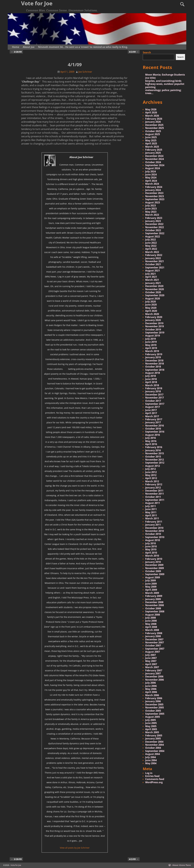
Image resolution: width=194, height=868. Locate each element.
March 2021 (152, 280)
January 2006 (153, 701)
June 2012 (151, 472)
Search (147, 52)
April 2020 (151, 311)
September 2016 (155, 432)
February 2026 (154, 119)
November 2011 (155, 494)
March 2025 (152, 147)
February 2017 (154, 419)
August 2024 (153, 168)
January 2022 (153, 258)
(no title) (150, 78)
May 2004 (151, 763)
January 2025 (153, 153)
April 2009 (151, 590)
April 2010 (151, 553)
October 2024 (153, 162)
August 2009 (153, 577)
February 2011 (154, 522)
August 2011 (153, 503)
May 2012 (151, 475)
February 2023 (154, 218)
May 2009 (151, 587)
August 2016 (153, 435)
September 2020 (155, 295)
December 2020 (154, 286)
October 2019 (153, 330)
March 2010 (152, 556)
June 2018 (151, 379)
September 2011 (155, 500)
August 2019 (153, 336)
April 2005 (151, 729)
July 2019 (151, 339)
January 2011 (153, 525)
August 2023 (153, 202)
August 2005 (153, 717)
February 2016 (154, 447)
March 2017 (152, 416)
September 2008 (155, 611)
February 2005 (154, 735)
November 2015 (155, 453)
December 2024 (154, 156)
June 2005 (151, 723)
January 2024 (153, 190)
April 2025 (151, 143)
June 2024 (151, 174)
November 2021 (155, 261)
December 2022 (154, 224)
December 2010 (154, 528)
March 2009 (152, 593)
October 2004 (153, 748)
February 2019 (154, 354)
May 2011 (151, 512)
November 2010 (155, 531)
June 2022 (151, 243)
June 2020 (151, 305)
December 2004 (154, 742)
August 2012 (153, 466)
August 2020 (153, 299)
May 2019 (151, 345)
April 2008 (151, 627)
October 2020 (153, 292)
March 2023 (152, 215)
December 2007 (154, 639)
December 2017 (154, 395)
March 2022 (152, 252)
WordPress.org (154, 782)
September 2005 (155, 714)
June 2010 (151, 546)
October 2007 (153, 645)
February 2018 (154, 388)
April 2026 (151, 112)
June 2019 (151, 342)
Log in (149, 773)
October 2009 (153, 571)
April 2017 (151, 413)
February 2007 (154, 670)
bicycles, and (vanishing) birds (163, 81)
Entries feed (152, 776)
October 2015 (153, 457)
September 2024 (155, 165)
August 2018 (153, 373)
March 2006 (152, 695)
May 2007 (151, 661)
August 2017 (153, 407)
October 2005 (153, 711)
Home (16, 47)
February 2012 (154, 484)
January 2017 (153, 422)
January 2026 (153, 122)
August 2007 (153, 652)
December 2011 (154, 491)
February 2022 (154, 255)
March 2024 (152, 184)
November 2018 (155, 364)
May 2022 (151, 246)
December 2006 (154, 676)
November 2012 (155, 460)
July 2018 (151, 376)
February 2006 (154, 698)
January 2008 (153, 636)
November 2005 (155, 708)
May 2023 (151, 212)
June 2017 (151, 410)
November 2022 (155, 227)
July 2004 (151, 757)
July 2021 (151, 274)
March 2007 (152, 667)
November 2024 (155, 159)
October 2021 (153, 264)
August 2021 (153, 271)
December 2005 (154, 704)
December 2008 (154, 602)
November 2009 (155, 568)
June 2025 (151, 137)
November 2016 (155, 426)
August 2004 (153, 754)
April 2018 (151, 382)
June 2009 (151, 584)
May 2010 (151, 549)
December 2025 (154, 125)
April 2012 (151, 478)
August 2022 (153, 236)
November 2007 (155, 642)
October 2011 (153, 497)
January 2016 (153, 450)
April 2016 (151, 444)
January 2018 (153, 391)
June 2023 (151, 209)
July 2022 (151, 240)
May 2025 (151, 140)
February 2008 (154, 633)
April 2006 (151, 692)
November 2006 (155, 680)
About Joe (29, 47)
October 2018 (153, 367)
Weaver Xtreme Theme (182, 865)
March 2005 (152, 732)
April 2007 (151, 664)
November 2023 (155, 196)
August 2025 (153, 134)
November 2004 (155, 745)
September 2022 (155, 233)
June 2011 (151, 509)
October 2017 (153, 401)
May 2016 (151, 441)
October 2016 (153, 429)
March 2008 (152, 630)
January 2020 (153, 320)
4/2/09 (134, 52)
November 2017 (155, 398)
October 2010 (153, 534)
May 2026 (151, 109)
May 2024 (151, 178)
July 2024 (151, 171)
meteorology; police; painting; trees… (163, 92)
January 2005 (153, 739)
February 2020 (154, 317)
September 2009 (155, 574)
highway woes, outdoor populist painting (165, 85)
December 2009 (154, 565)
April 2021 (151, 277)
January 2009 (153, 599)
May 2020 (151, 308)
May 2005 (151, 726)
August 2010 (153, 540)
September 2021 (155, 267)
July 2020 (151, 302)
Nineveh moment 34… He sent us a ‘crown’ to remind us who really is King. (83, 47)
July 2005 (151, 720)
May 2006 (151, 689)
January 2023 (153, 221)
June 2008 (151, 621)
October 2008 (153, 608)
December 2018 (154, 361)
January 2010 (153, 562)
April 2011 (151, 515)
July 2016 (151, 438)
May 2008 (151, 624)
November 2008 (155, 605)
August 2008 (153, 615)
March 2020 (152, 314)
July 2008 (151, 618)
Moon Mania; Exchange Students (165, 75)
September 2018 (155, 370)
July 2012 (151, 469)
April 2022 (151, 249)
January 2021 (153, 283)
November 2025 (155, 128)
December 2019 (154, 323)
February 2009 (154, 596)
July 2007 (151, 655)
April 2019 (151, 348)
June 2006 (151, 686)
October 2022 (153, 230)
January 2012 (153, 488)
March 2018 (152, 385)
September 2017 (155, 404)
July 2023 (151, 205)
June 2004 (151, 760)
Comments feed (155, 779)
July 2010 (151, 543)
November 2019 (155, 326)
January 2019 (153, 357)
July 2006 (151, 683)
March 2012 (152, 481)
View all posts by (75, 848)
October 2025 (153, 131)
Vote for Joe (16, 865)
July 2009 (151, 580)
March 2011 (152, 518)
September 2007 (155, 649)
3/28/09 (16, 52)
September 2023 (155, 199)
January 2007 (153, 673)
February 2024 (154, 187)
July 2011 (151, 506)
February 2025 (154, 150)
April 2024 (151, 181)
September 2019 (155, 333)
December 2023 (154, 193)
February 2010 (154, 559)
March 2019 (152, 351)
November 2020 (155, 289)
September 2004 (155, 751)
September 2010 (155, 537)
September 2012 (155, 463)
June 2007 (151, 658)
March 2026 (152, 116)
